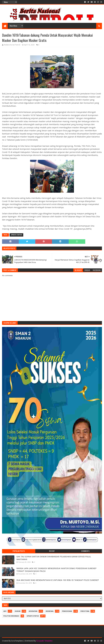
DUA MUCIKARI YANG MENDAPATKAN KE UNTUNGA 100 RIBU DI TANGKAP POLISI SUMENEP (58, 580)
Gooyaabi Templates (44, 641)
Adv (5, 611)
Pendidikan (67, 611)
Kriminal (50, 611)
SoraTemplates (17, 641)
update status (16, 235)
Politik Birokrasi (11, 616)
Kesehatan (33, 611)
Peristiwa (85, 611)
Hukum (18, 611)
